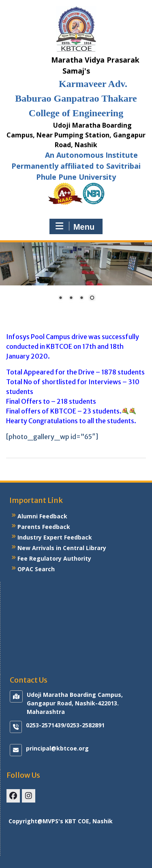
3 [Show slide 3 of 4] (81, 298)
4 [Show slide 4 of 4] (92, 298)
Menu (75, 226)
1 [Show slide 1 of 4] (60, 298)
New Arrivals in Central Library (62, 548)
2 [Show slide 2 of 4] (71, 298)
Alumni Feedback (42, 516)
